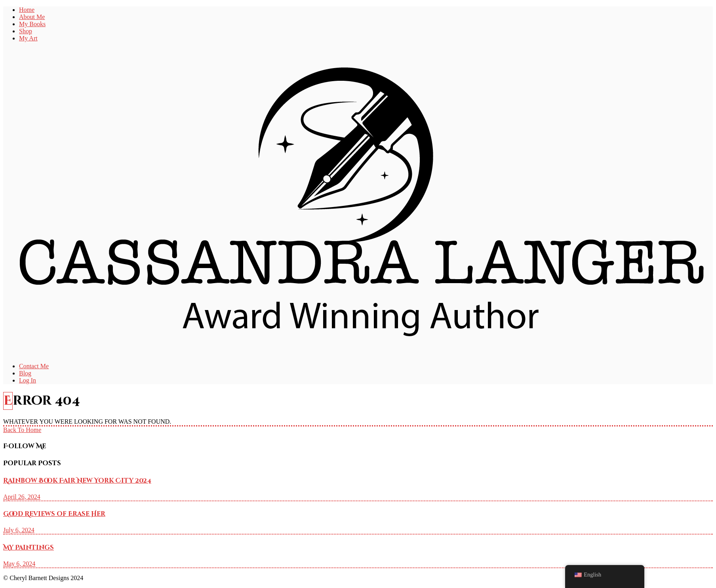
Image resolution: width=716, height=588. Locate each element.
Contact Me (34, 366)
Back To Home (22, 430)
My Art (28, 38)
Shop (26, 31)
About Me (32, 17)
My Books (32, 24)
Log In (28, 380)
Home (27, 10)
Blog (25, 373)
